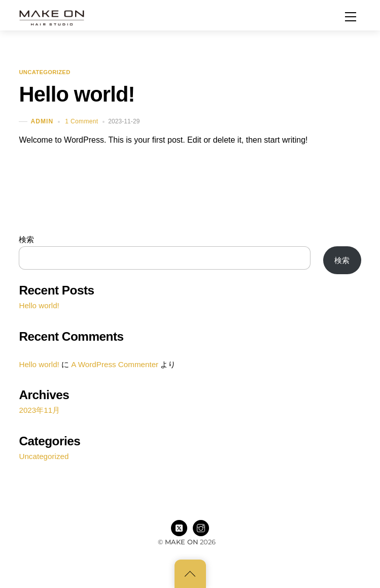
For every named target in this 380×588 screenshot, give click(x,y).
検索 (26, 239)
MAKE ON (182, 542)
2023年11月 (39, 410)
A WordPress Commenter (115, 364)
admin (42, 121)
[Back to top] (190, 574)
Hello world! (77, 94)
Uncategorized (44, 73)
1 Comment (81, 121)
